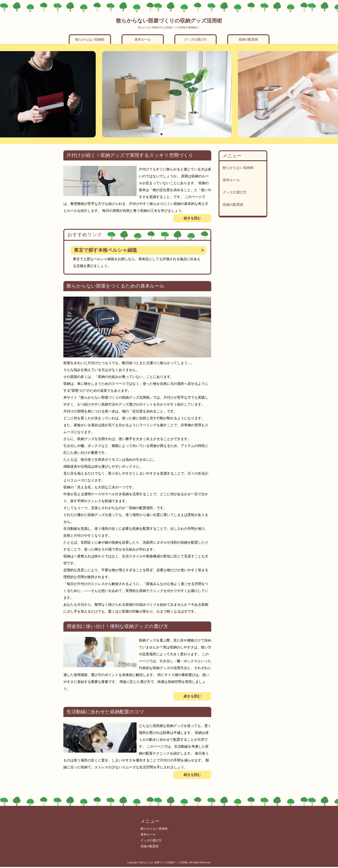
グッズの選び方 (195, 39)
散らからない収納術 (90, 39)
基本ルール (143, 39)
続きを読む (192, 218)
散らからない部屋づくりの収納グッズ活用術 (169, 21)
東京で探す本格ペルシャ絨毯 (105, 250)
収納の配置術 (248, 39)
